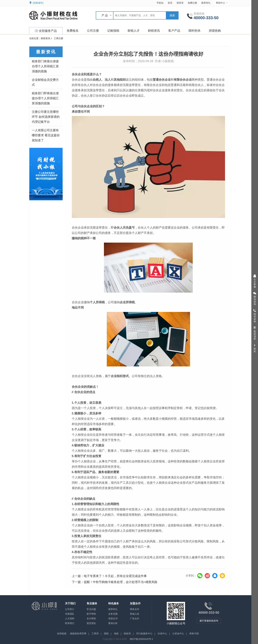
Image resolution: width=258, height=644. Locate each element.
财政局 (127, 634)
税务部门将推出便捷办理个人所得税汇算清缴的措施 (45, 66)
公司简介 (70, 609)
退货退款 (91, 623)
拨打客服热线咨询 (209, 621)
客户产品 (174, 31)
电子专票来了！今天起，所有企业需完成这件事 (115, 576)
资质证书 (113, 619)
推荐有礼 (206, 3)
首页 (170, 3)
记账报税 (113, 31)
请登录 (180, 3)
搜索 (172, 15)
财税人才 (134, 31)
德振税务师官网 (78, 634)
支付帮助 (91, 619)
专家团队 (70, 614)
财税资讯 (154, 31)
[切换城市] (38, 3)
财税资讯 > (46, 38)
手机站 (160, 3)
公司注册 (93, 31)
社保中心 (162, 634)
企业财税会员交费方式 (45, 82)
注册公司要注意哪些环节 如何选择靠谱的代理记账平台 (46, 117)
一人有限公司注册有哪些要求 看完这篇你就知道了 (46, 135)
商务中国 (194, 634)
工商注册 (58, 38)
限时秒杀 (195, 31)
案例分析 (113, 623)
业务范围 (113, 614)
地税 (116, 634)
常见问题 (91, 609)
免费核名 (73, 31)
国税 (106, 634)
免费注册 (192, 3)
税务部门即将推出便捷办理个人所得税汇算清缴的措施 (45, 98)
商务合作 (135, 609)
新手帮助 (91, 614)
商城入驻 (135, 614)
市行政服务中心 (144, 634)
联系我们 (70, 623)
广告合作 (135, 619)
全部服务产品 (46, 31)
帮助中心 (222, 3)
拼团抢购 (215, 31)
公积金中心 (178, 634)
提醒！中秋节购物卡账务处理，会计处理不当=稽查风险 (121, 582)
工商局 (95, 634)
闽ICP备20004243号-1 (141, 639)
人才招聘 (70, 619)
